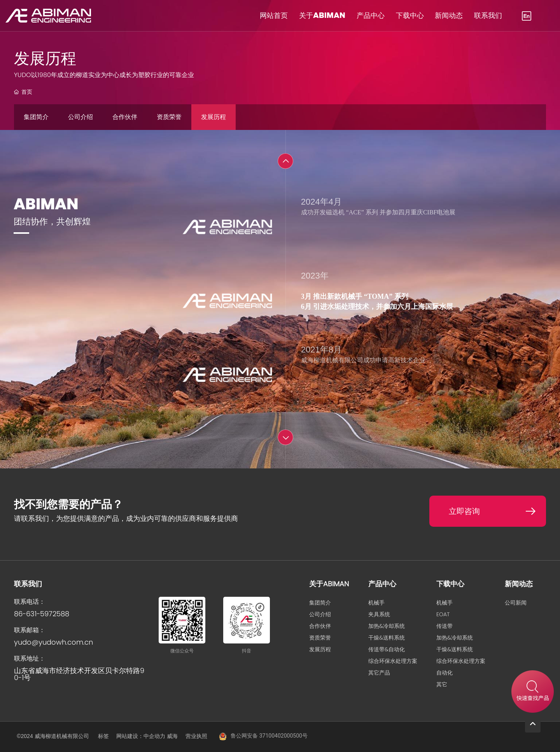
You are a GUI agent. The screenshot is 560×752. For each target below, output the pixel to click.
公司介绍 (80, 117)
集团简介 (36, 117)
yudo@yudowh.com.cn (53, 642)
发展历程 (213, 117)
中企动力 (154, 736)
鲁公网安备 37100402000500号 (269, 736)
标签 (103, 736)
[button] (285, 161)
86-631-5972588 (42, 614)
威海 (172, 736)
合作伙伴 (125, 117)
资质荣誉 (169, 117)
